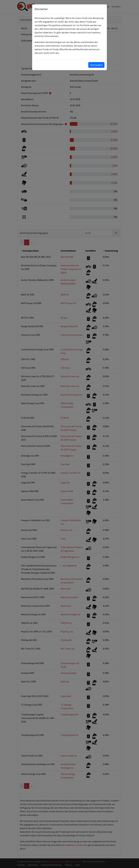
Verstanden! (96, 65)
